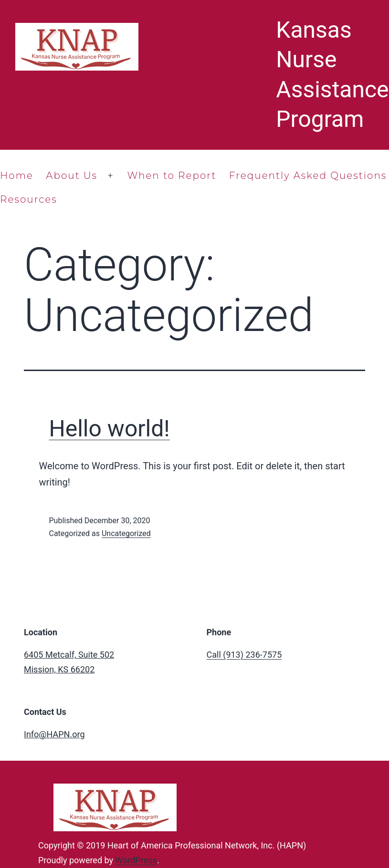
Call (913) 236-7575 (244, 655)
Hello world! (110, 429)
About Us (72, 176)
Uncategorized (126, 533)
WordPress (136, 860)
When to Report (172, 176)
